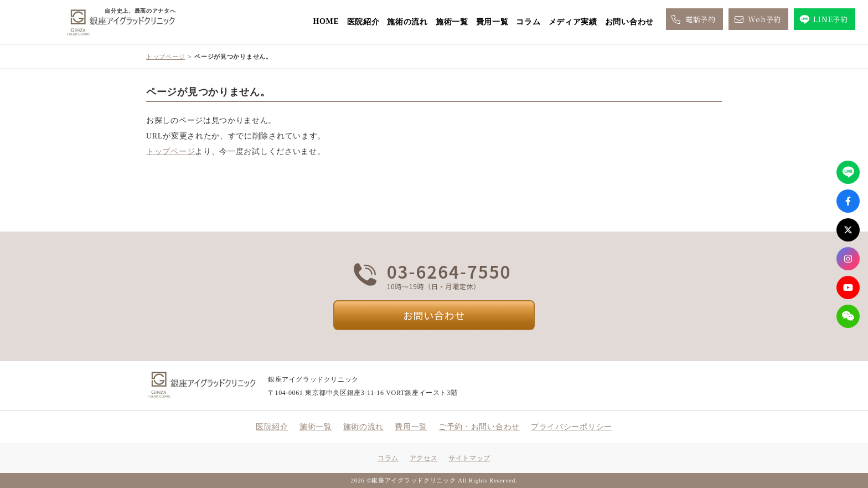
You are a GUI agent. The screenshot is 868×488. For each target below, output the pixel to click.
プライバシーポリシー (572, 427)
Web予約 (757, 19)
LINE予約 (823, 19)
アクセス (423, 458)
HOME (326, 21)
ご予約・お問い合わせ (479, 427)
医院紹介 (363, 22)
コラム (528, 22)
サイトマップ (469, 458)
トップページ (166, 56)
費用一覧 (492, 22)
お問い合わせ (629, 22)
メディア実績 (573, 22)
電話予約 (693, 19)
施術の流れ (407, 22)
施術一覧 (452, 22)
